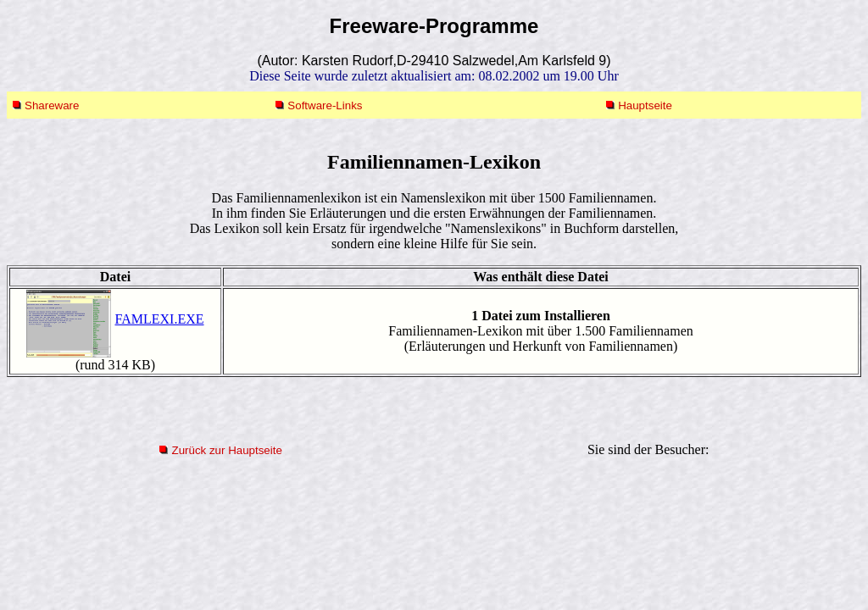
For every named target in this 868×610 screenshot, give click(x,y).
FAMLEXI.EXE (159, 319)
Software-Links (325, 105)
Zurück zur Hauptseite (226, 450)
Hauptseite (645, 105)
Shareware (52, 105)
